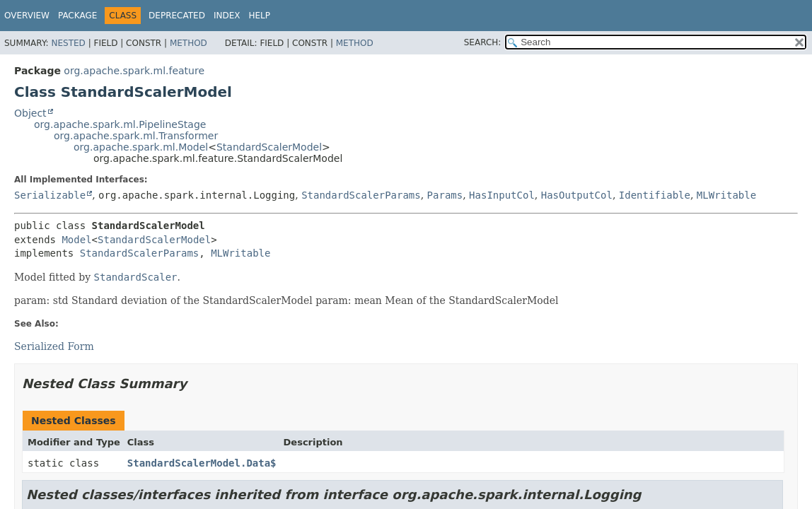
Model (76, 240)
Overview (27, 16)
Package (77, 16)
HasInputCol (502, 195)
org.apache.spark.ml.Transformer (136, 136)
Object (30, 113)
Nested (68, 43)
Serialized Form (54, 346)
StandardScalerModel (269, 147)
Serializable (50, 195)
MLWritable (726, 195)
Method (188, 43)
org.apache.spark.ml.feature (134, 71)
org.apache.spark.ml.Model (141, 147)
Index (227, 16)
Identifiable (655, 195)
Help (259, 16)
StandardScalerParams (361, 195)
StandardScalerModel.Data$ (202, 463)
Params (445, 195)
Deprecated (177, 16)
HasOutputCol (577, 195)
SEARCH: (483, 42)
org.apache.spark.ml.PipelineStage (120, 124)
